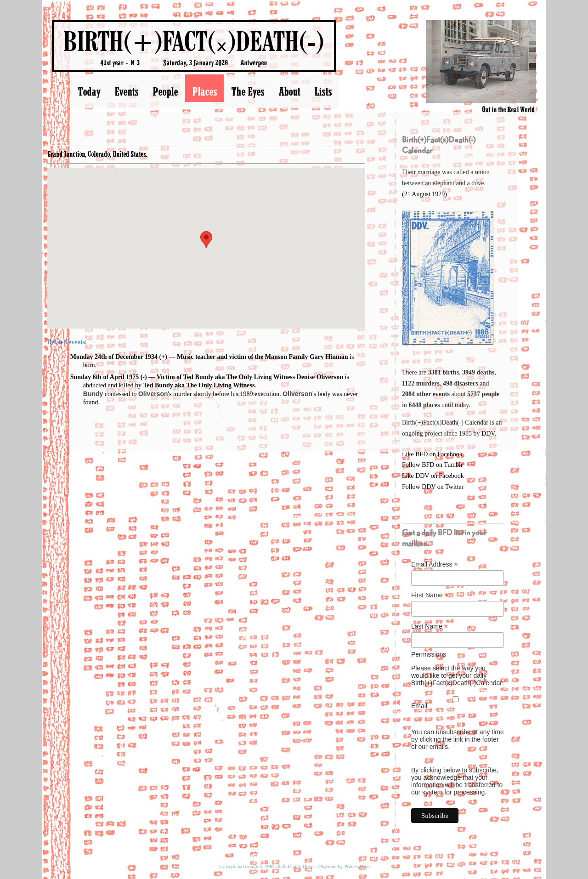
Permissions (429, 654)
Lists (323, 91)
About (289, 91)
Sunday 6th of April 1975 (105, 377)
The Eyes (248, 91)
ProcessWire (357, 866)
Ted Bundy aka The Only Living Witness (199, 385)
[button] (206, 240)
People (165, 91)
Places (204, 91)
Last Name (430, 627)
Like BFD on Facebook (432, 454)
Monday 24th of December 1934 (114, 357)
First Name (430, 595)
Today (89, 91)
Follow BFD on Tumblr (433, 465)
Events (126, 91)
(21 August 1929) (424, 194)
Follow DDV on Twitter (433, 487)
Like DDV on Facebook (433, 476)
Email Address (435, 564)
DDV (488, 434)
